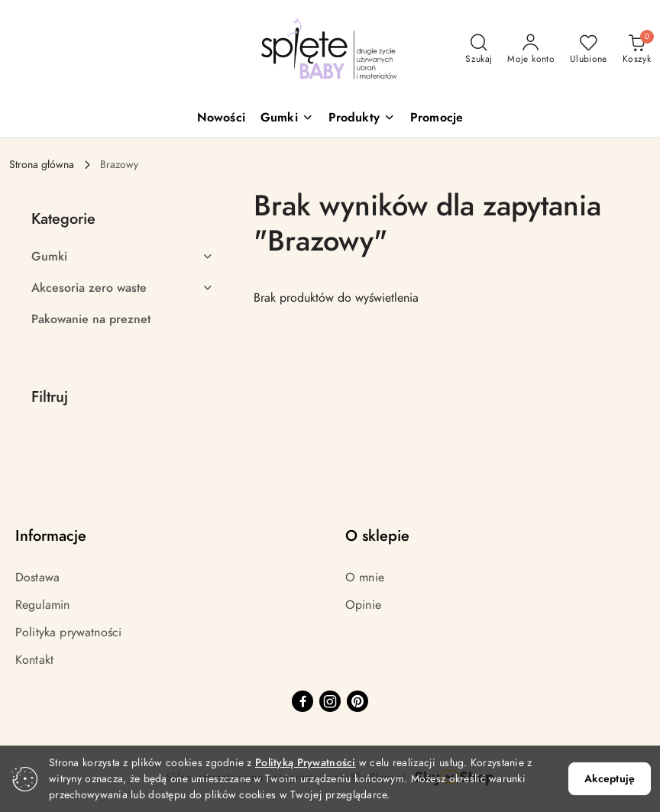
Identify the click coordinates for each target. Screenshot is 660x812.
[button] (287, 119)
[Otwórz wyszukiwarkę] (479, 50)
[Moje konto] (531, 50)
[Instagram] (330, 701)
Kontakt (34, 660)
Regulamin (42, 605)
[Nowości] (221, 119)
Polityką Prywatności (306, 763)
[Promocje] (437, 119)
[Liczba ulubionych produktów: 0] (589, 50)
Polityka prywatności (68, 632)
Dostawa (37, 577)
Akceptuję (610, 779)
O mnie (365, 577)
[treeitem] (122, 257)
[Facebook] (302, 701)
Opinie (363, 605)
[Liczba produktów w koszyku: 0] (637, 50)
